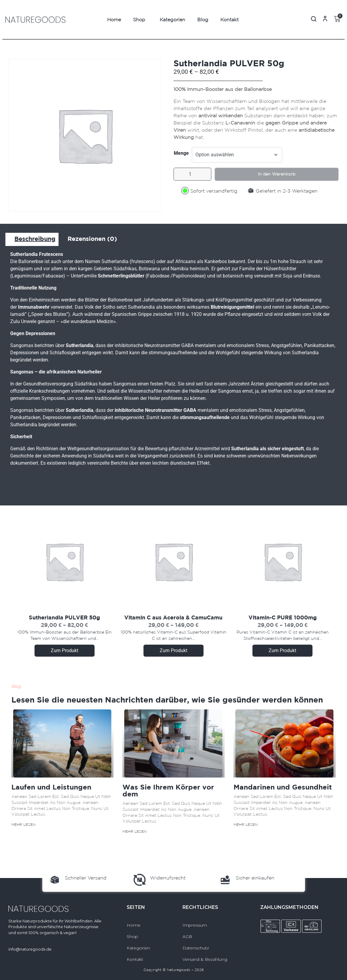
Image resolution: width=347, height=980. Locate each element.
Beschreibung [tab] (35, 239)
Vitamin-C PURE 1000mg (283, 617)
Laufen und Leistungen (51, 787)
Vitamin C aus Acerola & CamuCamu (173, 617)
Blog (203, 19)
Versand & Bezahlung (205, 959)
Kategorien (172, 19)
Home (114, 19)
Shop (139, 19)
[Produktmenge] (195, 175)
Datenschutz (196, 948)
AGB (187, 937)
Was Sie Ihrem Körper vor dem (168, 790)
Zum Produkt (65, 650)
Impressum (195, 925)
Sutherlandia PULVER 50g (64, 617)
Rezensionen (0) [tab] (92, 239)
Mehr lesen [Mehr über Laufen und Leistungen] (23, 824)
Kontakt (229, 19)
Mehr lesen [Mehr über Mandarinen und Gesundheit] (246, 824)
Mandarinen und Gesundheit (283, 787)
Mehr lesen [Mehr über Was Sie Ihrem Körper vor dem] (134, 831)
